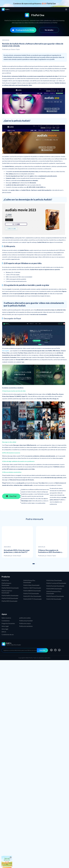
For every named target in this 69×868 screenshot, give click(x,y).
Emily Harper (17, 556)
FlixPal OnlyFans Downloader (7, 592)
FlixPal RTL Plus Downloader (32, 596)
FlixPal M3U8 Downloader (10, 598)
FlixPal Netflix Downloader (10, 595)
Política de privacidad (26, 621)
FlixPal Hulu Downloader (54, 580)
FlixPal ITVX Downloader (31, 593)
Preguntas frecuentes (8, 623)
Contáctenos (6, 621)
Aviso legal (5, 629)
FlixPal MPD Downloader (10, 601)
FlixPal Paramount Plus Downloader (54, 592)
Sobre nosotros (6, 618)
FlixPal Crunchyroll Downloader (56, 583)
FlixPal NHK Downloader (54, 589)
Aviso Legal (5, 626)
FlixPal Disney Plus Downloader (29, 581)
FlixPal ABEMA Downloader (32, 591)
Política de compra (25, 623)
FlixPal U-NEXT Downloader (32, 588)
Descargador (6, 351)
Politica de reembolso (26, 626)
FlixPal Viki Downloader (54, 599)
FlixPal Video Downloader (31, 585)
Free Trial (11, 496)
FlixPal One (5, 580)
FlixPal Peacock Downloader (55, 596)
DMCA (4, 632)
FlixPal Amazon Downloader (6, 584)
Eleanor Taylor (15, 49)
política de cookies (25, 618)
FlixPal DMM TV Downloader (33, 599)
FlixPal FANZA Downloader (10, 588)
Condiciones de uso (8, 634)
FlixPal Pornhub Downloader (55, 586)
